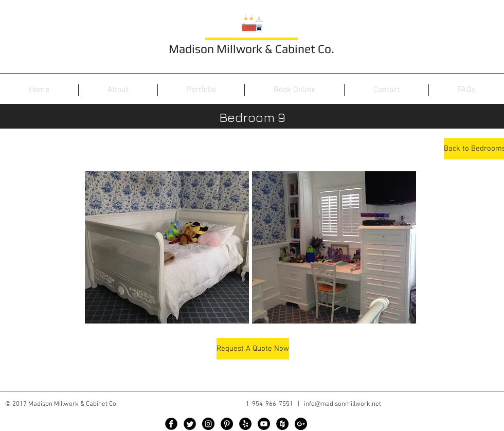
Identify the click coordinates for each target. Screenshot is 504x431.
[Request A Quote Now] (253, 349)
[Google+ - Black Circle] (301, 424)
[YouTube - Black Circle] (264, 424)
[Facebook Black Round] (171, 424)
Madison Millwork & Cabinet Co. (251, 49)
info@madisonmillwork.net (343, 404)
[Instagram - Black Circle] (208, 424)
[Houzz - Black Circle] (282, 424)
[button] (167, 247)
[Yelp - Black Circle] (245, 424)
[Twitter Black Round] (190, 424)
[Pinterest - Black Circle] (227, 424)
